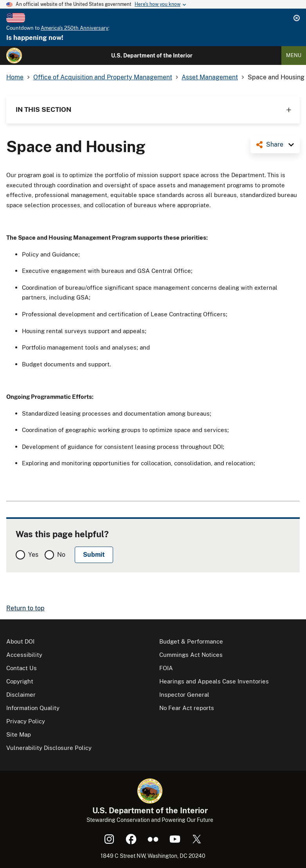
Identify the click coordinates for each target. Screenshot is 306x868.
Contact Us (22, 668)
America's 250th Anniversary (75, 28)
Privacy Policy (26, 721)
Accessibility (24, 655)
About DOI (20, 641)
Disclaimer (21, 695)
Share (275, 144)
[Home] (14, 56)
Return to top (25, 608)
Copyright (20, 681)
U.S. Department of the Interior (152, 56)
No (61, 555)
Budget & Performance (191, 641)
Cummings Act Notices (191, 655)
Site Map (19, 734)
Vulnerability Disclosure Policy (49, 748)
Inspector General (184, 695)
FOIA (166, 668)
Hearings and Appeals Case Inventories (214, 681)
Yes (33, 555)
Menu (294, 55)
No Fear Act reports (187, 708)
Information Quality (33, 708)
